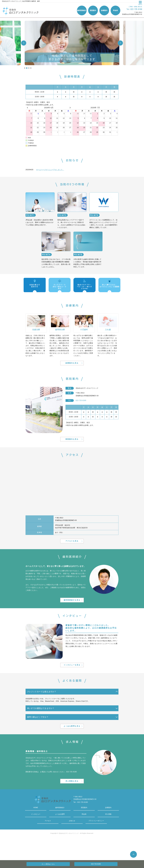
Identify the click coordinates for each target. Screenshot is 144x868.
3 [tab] (29, 68)
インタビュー (36, 836)
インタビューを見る (72, 680)
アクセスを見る (72, 550)
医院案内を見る (72, 445)
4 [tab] (31, 68)
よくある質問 (60, 836)
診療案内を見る (72, 366)
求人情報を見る (72, 803)
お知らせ (72, 843)
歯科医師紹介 (60, 830)
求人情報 (108, 836)
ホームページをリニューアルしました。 (50, 170)
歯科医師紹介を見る (72, 612)
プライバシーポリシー (96, 843)
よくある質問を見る (72, 745)
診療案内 (108, 830)
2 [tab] (27, 68)
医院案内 (84, 830)
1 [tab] (25, 68)
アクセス (48, 843)
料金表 (84, 836)
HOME (36, 830)
